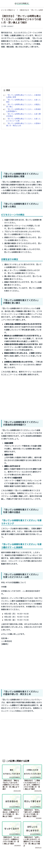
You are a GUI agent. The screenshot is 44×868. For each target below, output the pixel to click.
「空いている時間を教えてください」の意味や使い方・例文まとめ (23, 124)
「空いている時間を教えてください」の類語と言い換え (23, 106)
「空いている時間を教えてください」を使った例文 (23, 101)
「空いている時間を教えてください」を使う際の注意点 (23, 115)
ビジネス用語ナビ (8, 10)
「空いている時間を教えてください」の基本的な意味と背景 (23, 96)
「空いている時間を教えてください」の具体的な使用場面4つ (23, 110)
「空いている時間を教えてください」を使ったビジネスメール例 (23, 120)
